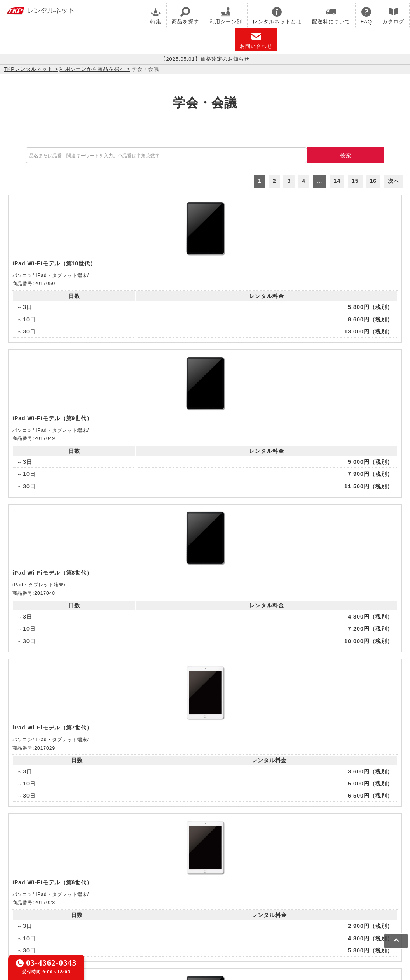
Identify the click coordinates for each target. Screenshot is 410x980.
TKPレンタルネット (28, 69)
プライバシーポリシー (64, 920)
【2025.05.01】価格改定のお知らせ (205, 59)
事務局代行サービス (214, 894)
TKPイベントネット (365, 885)
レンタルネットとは (277, 16)
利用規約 (17, 920)
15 (355, 181)
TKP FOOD (167, 894)
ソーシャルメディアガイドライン (142, 920)
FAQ (366, 16)
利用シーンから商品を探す (92, 69)
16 (373, 181)
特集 (156, 16)
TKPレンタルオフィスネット (123, 885)
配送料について (331, 16)
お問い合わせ (256, 40)
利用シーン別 (226, 16)
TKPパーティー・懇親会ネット (105, 894)
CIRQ (72, 885)
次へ (394, 181)
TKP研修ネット (249, 885)
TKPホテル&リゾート (195, 885)
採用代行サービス (269, 894)
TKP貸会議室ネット (32, 885)
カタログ (393, 16)
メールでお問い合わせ (205, 788)
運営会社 (203, 920)
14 (337, 181)
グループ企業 (238, 920)
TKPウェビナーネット (304, 885)
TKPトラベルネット (324, 894)
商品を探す (185, 16)
